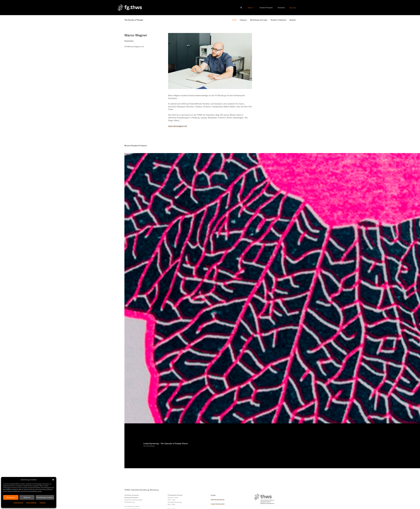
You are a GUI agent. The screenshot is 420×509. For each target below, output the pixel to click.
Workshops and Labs (259, 20)
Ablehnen (27, 497)
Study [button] (251, 8)
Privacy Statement (31, 502)
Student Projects (266, 8)
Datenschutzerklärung (218, 499)
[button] (53, 480)
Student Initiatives (278, 20)
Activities (281, 8)
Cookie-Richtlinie (18, 502)
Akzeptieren (11, 497)
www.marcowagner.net (178, 126)
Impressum (43, 502)
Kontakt (213, 495)
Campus (243, 20)
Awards (293, 20)
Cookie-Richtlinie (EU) (218, 504)
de (295, 8)
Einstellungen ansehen (45, 497)
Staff (234, 20)
